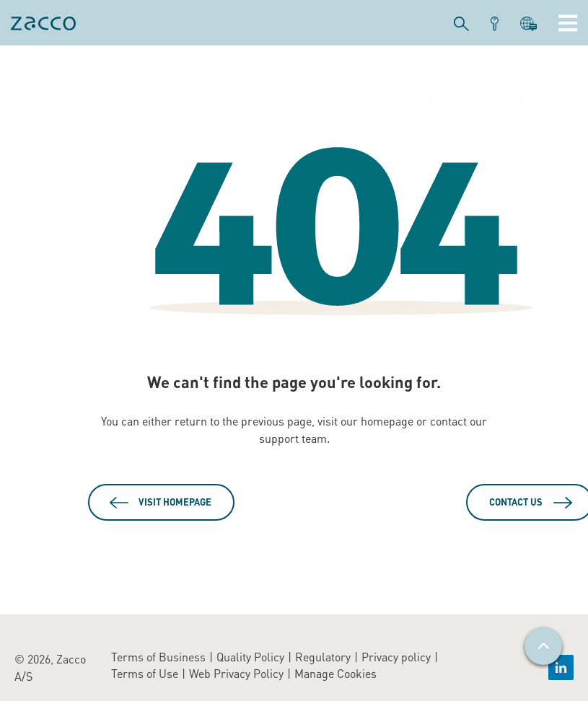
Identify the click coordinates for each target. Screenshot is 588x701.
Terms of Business (158, 657)
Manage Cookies (335, 673)
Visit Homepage (175, 502)
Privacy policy (396, 657)
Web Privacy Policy (236, 673)
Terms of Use (145, 673)
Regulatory (323, 657)
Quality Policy (250, 657)
